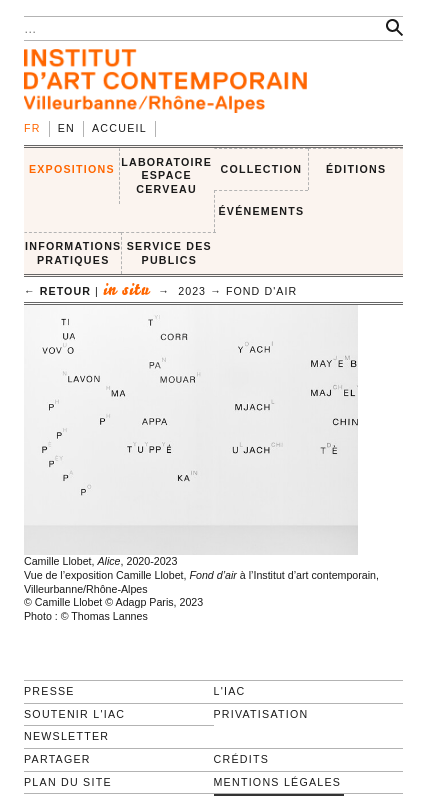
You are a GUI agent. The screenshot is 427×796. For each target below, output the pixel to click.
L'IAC (230, 691)
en (66, 128)
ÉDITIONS (356, 169)
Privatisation (261, 714)
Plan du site (68, 782)
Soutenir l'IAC (74, 714)
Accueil (119, 128)
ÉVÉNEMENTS (261, 211)
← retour (57, 291)
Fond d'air (261, 291)
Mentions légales (278, 782)
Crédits (241, 759)
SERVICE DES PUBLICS (169, 253)
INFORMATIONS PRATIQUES (73, 253)
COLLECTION (262, 169)
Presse (49, 691)
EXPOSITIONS (72, 169)
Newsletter (66, 736)
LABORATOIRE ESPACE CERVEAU (166, 175)
